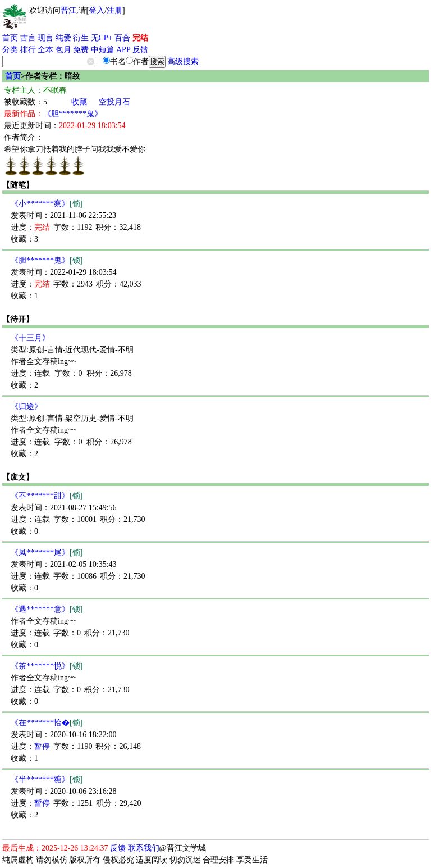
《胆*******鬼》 (73, 114)
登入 (97, 10)
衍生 (81, 38)
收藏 (79, 102)
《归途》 (26, 406)
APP (123, 50)
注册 (114, 10)
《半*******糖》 (47, 780)
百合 (122, 38)
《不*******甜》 (47, 496)
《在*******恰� (47, 723)
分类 (10, 50)
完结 (140, 38)
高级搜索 (183, 62)
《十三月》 (30, 338)
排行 (28, 50)
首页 (10, 38)
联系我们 (144, 848)
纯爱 (63, 38)
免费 (81, 50)
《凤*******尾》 (47, 553)
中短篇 (103, 50)
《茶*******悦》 (47, 666)
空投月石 (114, 102)
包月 (63, 50)
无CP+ (102, 38)
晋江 (68, 10)
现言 (45, 38)
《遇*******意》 (47, 609)
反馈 (140, 50)
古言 (28, 38)
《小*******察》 (47, 204)
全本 (45, 50)
